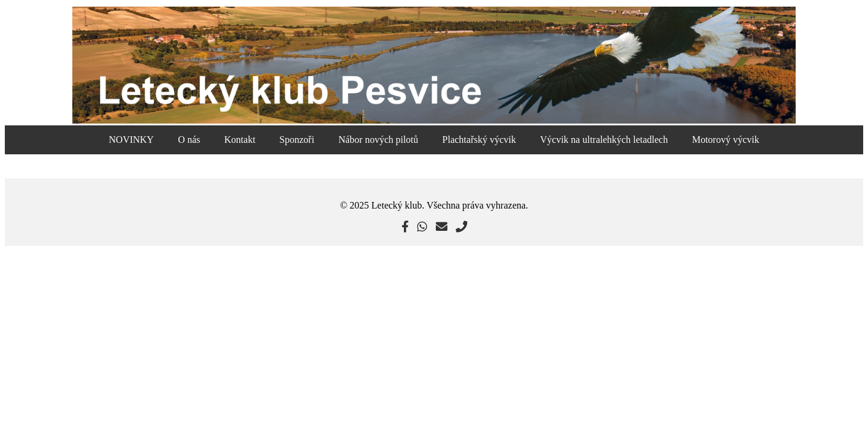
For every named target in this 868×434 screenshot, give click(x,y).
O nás (189, 140)
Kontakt (240, 140)
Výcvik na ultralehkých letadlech (604, 140)
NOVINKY (132, 140)
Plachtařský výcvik (479, 140)
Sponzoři (297, 140)
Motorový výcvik (726, 140)
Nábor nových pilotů (378, 140)
